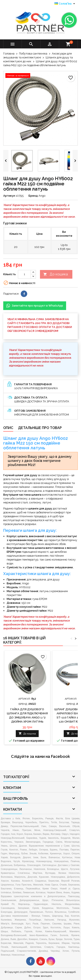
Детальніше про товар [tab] (40, 428)
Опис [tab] (8, 428)
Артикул (9, 196)
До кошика (56, 274)
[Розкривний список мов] (65, 4)
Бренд (33, 196)
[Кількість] (24, 274)
